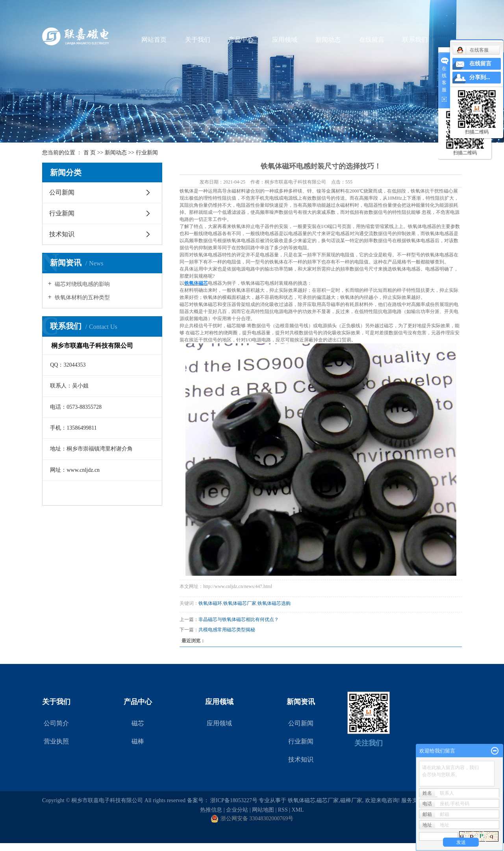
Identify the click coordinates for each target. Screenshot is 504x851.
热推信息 (211, 810)
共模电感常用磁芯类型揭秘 (227, 630)
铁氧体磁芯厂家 (240, 603)
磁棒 (138, 741)
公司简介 (56, 723)
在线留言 (372, 40)
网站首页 (154, 40)
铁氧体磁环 (210, 603)
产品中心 (241, 40)
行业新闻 (147, 153)
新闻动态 (328, 40)
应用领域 (285, 40)
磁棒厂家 (351, 800)
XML (298, 810)
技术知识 (62, 234)
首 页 (90, 153)
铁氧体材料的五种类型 (82, 298)
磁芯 (138, 723)
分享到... (480, 77)
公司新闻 (62, 192)
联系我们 (415, 40)
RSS (283, 810)
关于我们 (198, 40)
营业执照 (56, 741)
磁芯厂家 (328, 800)
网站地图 (263, 810)
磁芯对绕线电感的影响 (82, 284)
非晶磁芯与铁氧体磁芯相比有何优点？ (239, 619)
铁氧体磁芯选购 (274, 603)
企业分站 (237, 810)
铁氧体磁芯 (302, 800)
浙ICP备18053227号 (234, 800)
